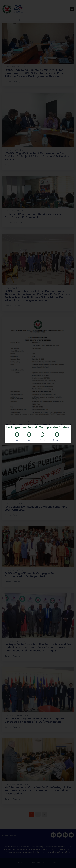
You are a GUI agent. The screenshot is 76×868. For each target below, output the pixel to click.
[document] (38, 434)
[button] (68, 428)
